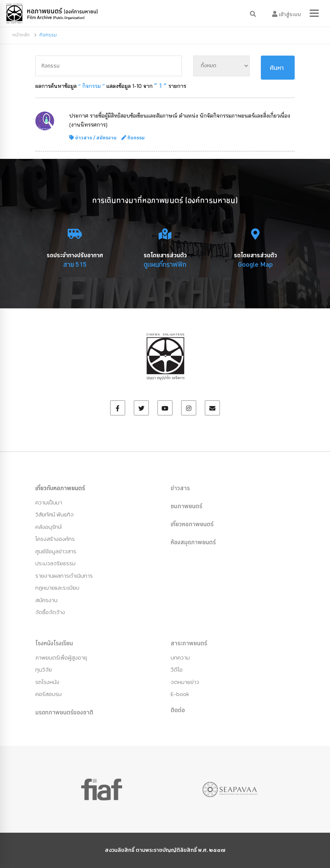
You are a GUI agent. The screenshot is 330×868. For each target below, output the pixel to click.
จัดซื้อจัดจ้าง (50, 612)
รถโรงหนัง (47, 682)
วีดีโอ (177, 669)
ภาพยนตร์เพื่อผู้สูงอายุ (61, 657)
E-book (180, 694)
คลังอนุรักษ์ (48, 527)
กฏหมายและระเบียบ (57, 588)
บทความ (180, 657)
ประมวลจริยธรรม (55, 563)
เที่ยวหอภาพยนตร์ (192, 524)
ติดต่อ (178, 710)
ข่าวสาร (84, 137)
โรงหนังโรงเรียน (54, 643)
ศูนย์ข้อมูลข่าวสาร (56, 551)
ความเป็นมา (49, 502)
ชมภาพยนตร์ (186, 506)
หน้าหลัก (21, 35)
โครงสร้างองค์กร (55, 539)
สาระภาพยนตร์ (189, 643)
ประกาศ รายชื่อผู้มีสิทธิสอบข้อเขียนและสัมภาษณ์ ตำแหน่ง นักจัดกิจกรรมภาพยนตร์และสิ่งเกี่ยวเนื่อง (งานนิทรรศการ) (180, 120)
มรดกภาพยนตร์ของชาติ (64, 712)
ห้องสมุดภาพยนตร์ (193, 542)
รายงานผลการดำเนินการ (64, 576)
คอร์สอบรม (48, 694)
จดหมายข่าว (185, 682)
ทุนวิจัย (44, 669)
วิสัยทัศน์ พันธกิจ (54, 514)
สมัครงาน (106, 137)
